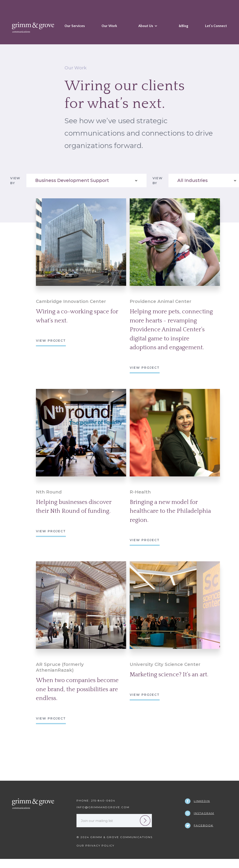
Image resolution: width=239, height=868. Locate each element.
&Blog (183, 26)
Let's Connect (216, 26)
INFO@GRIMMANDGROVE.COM (103, 807)
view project (51, 341)
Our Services (75, 26)
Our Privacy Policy (95, 846)
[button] (148, 29)
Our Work (109, 26)
